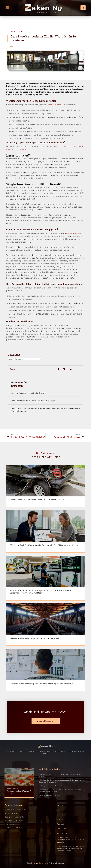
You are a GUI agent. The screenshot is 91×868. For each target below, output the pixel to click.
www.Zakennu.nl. (41, 863)
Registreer (62, 829)
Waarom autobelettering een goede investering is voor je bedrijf (41, 684)
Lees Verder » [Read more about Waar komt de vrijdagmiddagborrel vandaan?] (12, 794)
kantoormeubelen (73, 233)
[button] (7, 8)
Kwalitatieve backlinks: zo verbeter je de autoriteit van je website (71, 840)
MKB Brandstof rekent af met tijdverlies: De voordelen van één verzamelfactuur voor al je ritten (40, 592)
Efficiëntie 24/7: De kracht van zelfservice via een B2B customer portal (44, 545)
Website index (63, 833)
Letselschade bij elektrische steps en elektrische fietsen (37, 500)
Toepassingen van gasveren (50, 795)
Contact (61, 824)
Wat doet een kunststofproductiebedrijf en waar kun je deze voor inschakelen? (62, 781)
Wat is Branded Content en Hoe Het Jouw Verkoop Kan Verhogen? (61, 775)
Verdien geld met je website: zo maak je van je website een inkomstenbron (71, 849)
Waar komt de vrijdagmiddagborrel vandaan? (19, 790)
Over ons (61, 815)
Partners (61, 819)
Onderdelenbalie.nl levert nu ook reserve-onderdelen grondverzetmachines (61, 791)
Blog (59, 810)
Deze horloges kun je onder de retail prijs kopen (33, 401)
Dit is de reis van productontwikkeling (28, 393)
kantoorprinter (54, 105)
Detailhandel (17, 31)
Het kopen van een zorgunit (50, 786)
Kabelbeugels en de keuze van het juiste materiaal (34, 638)
